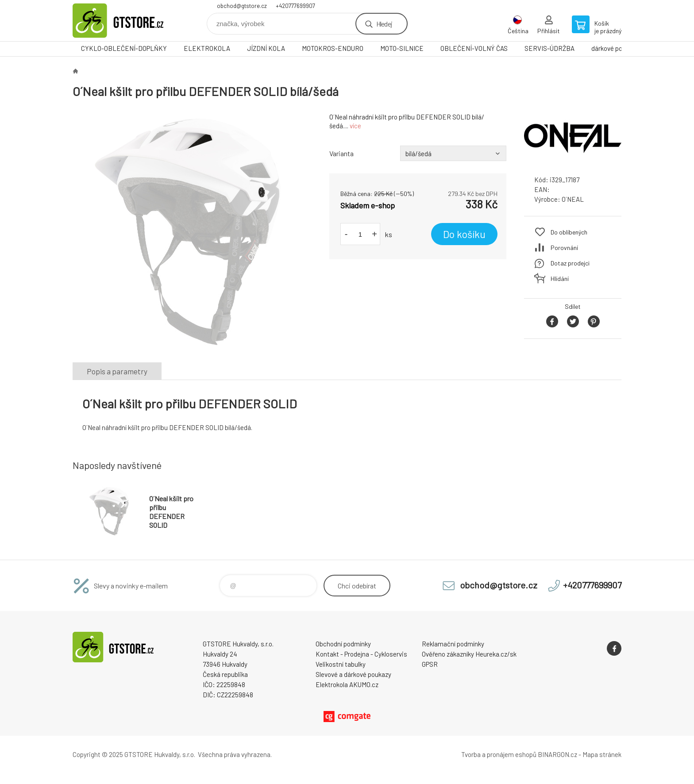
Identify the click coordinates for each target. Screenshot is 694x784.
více (355, 126)
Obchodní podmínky (343, 644)
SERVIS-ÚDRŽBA (549, 48)
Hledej (384, 24)
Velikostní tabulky (341, 664)
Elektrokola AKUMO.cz (347, 684)
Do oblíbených (569, 232)
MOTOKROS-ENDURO (333, 48)
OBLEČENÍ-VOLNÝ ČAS (474, 48)
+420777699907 (295, 6)
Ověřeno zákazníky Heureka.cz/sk (469, 654)
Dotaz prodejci (570, 263)
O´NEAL (573, 199)
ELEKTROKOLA (207, 48)
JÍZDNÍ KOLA (266, 48)
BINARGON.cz (557, 754)
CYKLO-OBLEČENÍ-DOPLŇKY (124, 48)
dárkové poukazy (615, 48)
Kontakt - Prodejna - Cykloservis (361, 654)
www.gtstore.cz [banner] (126, 21)
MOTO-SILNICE (402, 48)
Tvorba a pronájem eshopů (499, 754)
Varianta (341, 153)
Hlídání (560, 279)
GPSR (430, 664)
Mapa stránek (602, 754)
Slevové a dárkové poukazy (353, 674)
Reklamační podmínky (453, 644)
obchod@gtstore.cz (242, 6)
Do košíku (464, 234)
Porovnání (564, 248)
